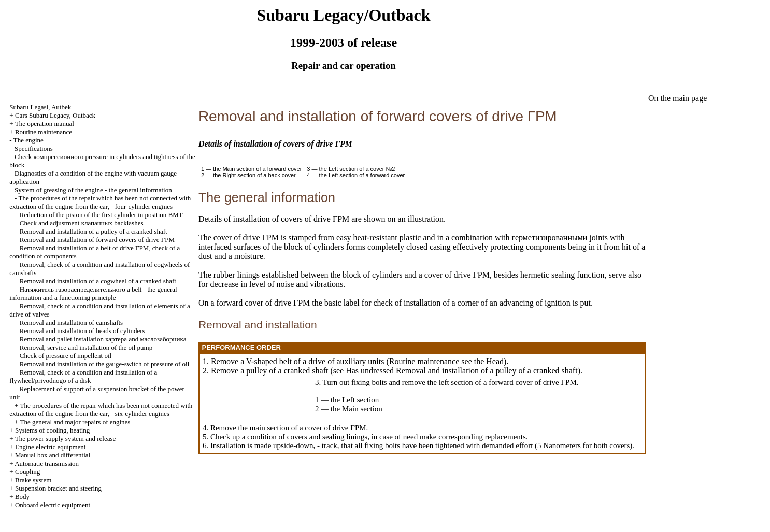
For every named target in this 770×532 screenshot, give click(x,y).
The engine (28, 140)
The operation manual (45, 124)
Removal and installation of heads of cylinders (82, 331)
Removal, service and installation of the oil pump (86, 347)
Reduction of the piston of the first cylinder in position (101, 215)
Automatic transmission (47, 463)
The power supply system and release (66, 438)
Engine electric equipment (50, 447)
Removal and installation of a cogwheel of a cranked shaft (98, 281)
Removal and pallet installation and (103, 339)
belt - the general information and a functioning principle (93, 293)
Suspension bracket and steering (58, 488)
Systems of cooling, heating (52, 430)
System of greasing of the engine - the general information (93, 190)
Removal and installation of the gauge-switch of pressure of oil (104, 364)
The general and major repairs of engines (75, 422)
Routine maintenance (44, 132)
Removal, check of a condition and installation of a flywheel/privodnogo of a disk (83, 376)
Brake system (33, 480)
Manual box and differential (53, 455)
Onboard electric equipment (53, 505)
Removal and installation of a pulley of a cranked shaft (94, 231)
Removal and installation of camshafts (71, 322)
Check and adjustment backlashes (82, 223)
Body (22, 497)
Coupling (27, 472)
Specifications (34, 148)
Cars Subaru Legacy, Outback (55, 115)
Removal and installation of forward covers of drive (97, 240)
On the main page (678, 98)
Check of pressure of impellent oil (66, 356)
